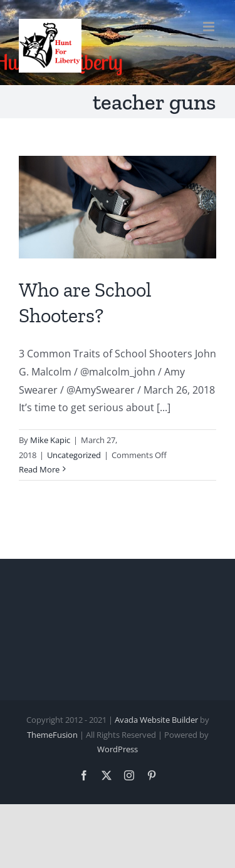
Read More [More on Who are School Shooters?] (39, 469)
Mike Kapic (50, 440)
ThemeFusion (52, 735)
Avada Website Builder (156, 720)
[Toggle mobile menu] (210, 27)
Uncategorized (74, 455)
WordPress (118, 749)
